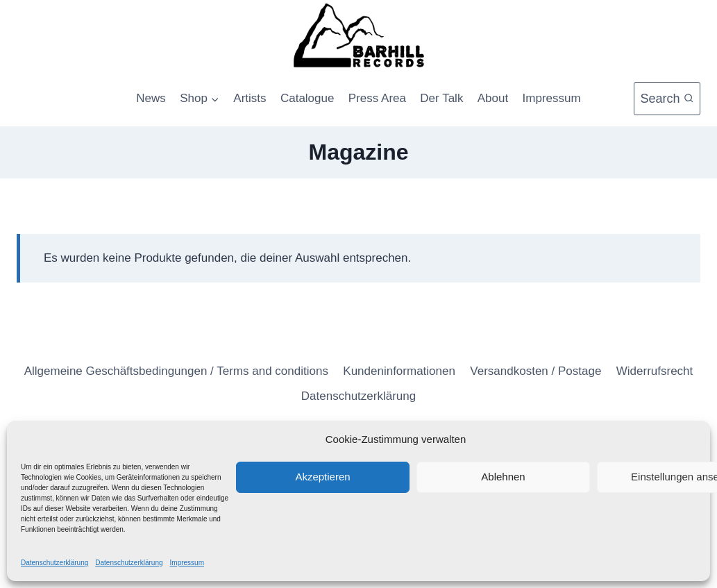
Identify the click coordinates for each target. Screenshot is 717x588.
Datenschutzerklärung (54, 563)
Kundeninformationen (399, 371)
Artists (250, 98)
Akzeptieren (322, 477)
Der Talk (441, 98)
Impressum (187, 563)
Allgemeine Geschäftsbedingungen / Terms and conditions (176, 371)
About (493, 98)
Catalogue (307, 98)
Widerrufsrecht (655, 371)
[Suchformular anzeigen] (667, 99)
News (151, 98)
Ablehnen (503, 477)
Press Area (377, 98)
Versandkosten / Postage (535, 371)
